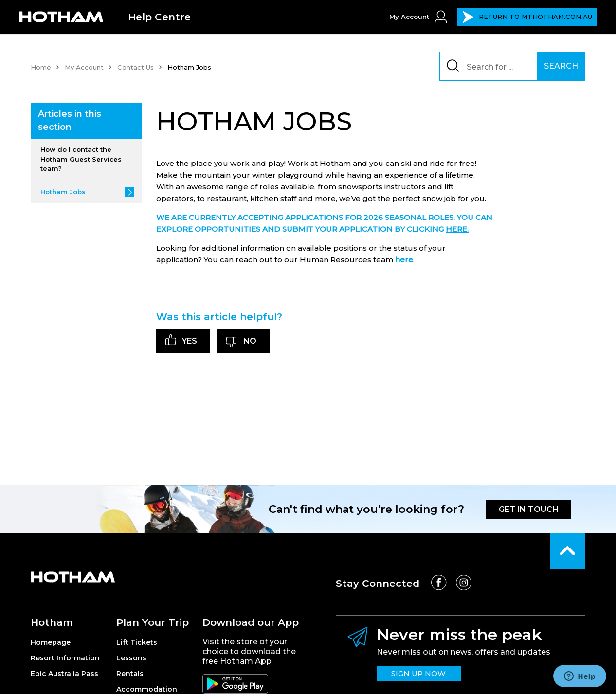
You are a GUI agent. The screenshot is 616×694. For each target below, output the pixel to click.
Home (41, 67)
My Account (84, 67)
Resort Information (65, 658)
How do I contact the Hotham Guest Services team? (81, 159)
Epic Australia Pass (64, 674)
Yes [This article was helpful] (190, 341)
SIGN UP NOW (418, 673)
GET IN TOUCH (529, 509)
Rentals (130, 674)
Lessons (131, 658)
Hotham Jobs (63, 192)
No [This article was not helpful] (250, 341)
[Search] (493, 66)
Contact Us (136, 67)
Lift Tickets (137, 642)
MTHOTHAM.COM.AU (527, 17)
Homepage (51, 642)
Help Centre (159, 17)
